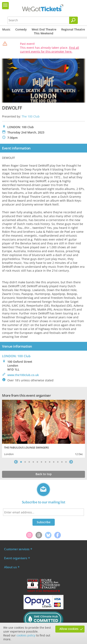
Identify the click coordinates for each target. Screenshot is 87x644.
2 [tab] (25, 462)
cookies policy (26, 635)
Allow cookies (69, 629)
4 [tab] (33, 462)
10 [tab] (58, 462)
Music (6, 29)
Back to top (44, 474)
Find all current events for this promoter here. (50, 50)
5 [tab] (37, 462)
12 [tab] (66, 462)
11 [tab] (62, 462)
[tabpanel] (43, 428)
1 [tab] (21, 462)
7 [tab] (46, 462)
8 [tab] (50, 462)
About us (10, 567)
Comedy (21, 29)
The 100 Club (31, 116)
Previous (16, 462)
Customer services (17, 549)
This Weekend (44, 33)
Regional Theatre (73, 29)
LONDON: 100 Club (16, 356)
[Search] (74, 20)
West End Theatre (44, 29)
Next (71, 462)
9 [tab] (54, 462)
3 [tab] (29, 462)
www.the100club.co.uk (23, 375)
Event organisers (16, 558)
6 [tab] (41, 462)
